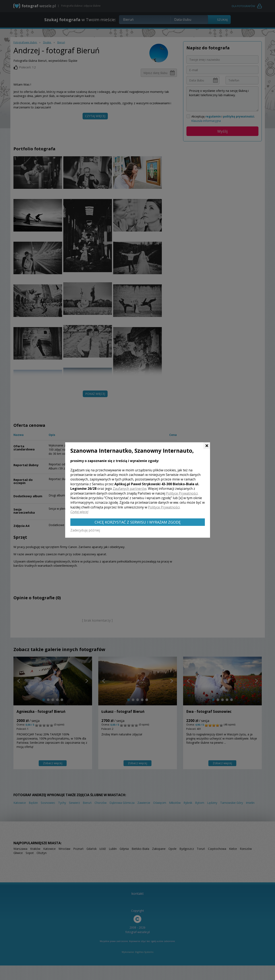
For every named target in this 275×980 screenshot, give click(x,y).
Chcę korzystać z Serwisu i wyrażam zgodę (138, 522)
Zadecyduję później (85, 530)
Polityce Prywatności (182, 493)
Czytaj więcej (79, 512)
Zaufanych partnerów (130, 489)
